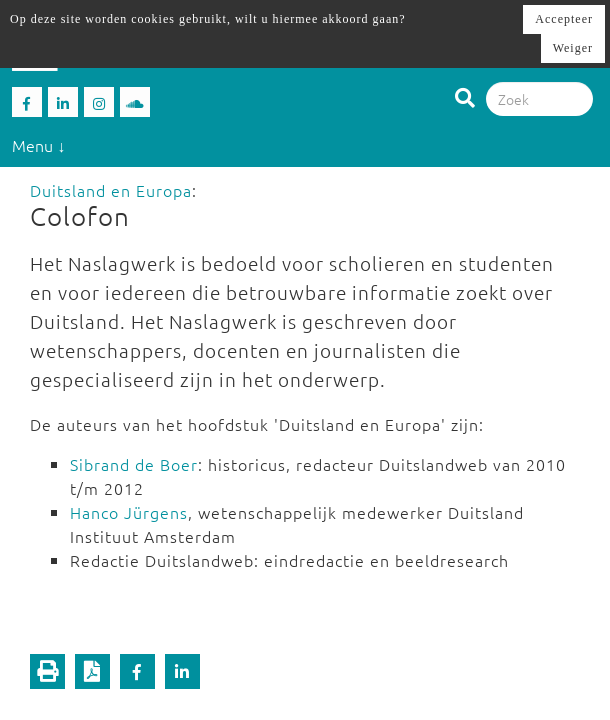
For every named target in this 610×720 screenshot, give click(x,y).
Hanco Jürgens (129, 512)
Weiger (573, 48)
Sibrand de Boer (134, 464)
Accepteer (564, 19)
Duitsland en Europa (111, 190)
